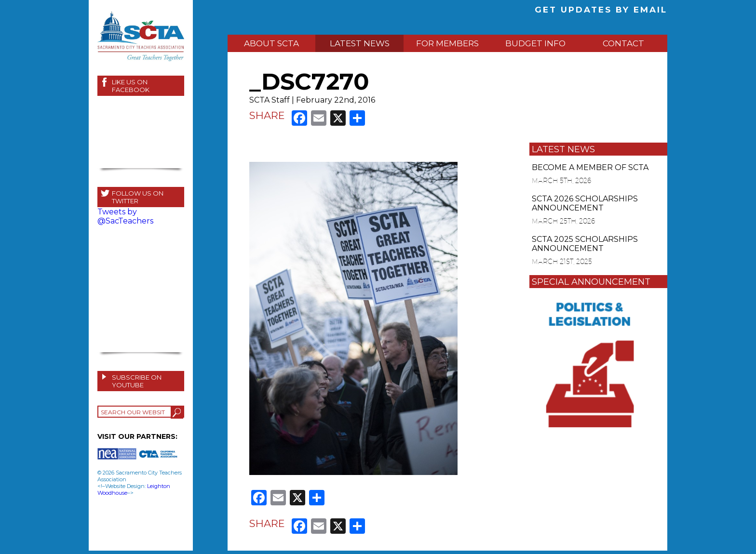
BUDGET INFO (535, 43)
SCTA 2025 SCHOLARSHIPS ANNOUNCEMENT (585, 244)
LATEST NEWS (360, 43)
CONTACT (623, 43)
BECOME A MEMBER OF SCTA (590, 167)
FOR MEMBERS (447, 43)
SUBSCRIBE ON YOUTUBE (137, 381)
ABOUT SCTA (271, 43)
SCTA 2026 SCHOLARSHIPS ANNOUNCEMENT (585, 203)
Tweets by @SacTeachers (125, 216)
